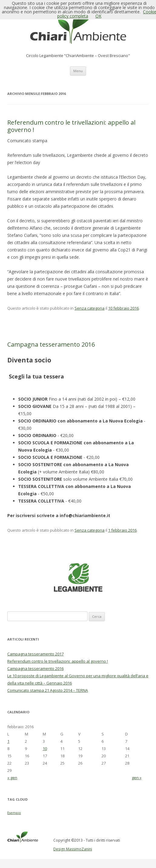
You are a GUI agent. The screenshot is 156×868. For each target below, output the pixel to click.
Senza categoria (90, 308)
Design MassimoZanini (73, 849)
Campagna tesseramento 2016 (51, 344)
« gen (12, 778)
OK (98, 16)
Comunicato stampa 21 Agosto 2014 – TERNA (48, 690)
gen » (137, 778)
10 (45, 749)
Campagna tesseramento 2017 (35, 654)
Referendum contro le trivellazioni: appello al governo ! (71, 126)
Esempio (14, 813)
